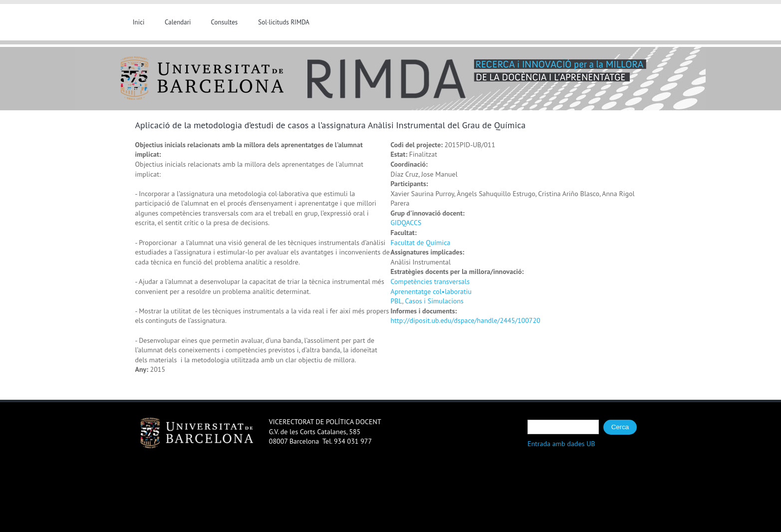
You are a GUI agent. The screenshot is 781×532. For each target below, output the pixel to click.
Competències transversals (430, 281)
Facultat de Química (421, 243)
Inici (139, 22)
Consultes (225, 22)
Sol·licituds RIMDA (284, 22)
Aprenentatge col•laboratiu (431, 291)
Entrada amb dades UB (561, 444)
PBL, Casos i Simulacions (427, 301)
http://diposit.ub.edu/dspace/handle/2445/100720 (466, 320)
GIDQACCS (406, 223)
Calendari (178, 22)
